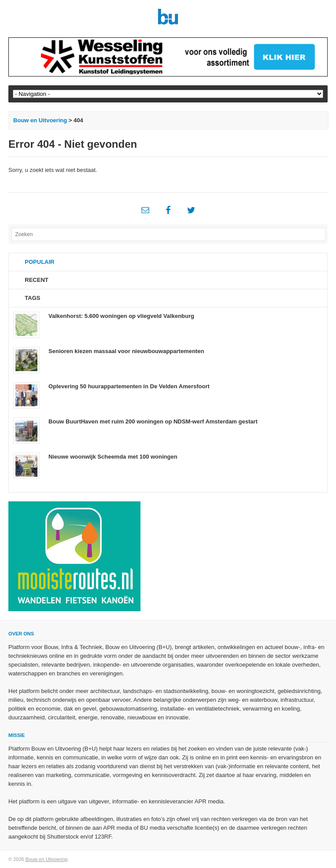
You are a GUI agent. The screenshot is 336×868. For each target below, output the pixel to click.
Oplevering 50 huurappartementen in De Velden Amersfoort (129, 386)
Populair (39, 262)
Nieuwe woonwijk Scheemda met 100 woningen (113, 457)
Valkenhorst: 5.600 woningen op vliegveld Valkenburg (121, 316)
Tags (32, 298)
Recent (36, 280)
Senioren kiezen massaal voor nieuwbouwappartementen (126, 351)
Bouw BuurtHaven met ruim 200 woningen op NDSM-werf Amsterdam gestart (153, 421)
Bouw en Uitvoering (40, 120)
